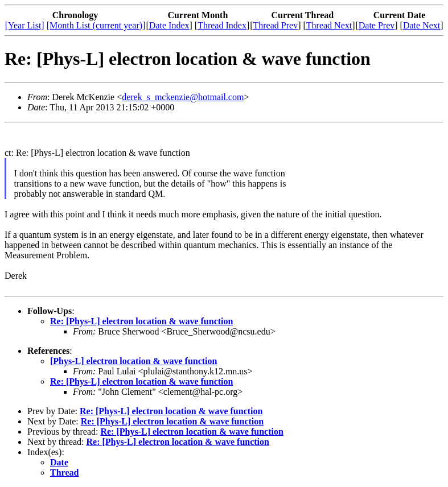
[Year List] (25, 25)
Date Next (422, 25)
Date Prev (377, 25)
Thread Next (329, 25)
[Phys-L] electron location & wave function (133, 361)
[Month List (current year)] (96, 25)
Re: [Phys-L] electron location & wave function (141, 321)
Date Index (169, 25)
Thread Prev (276, 25)
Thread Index (222, 25)
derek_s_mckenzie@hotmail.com (183, 97)
